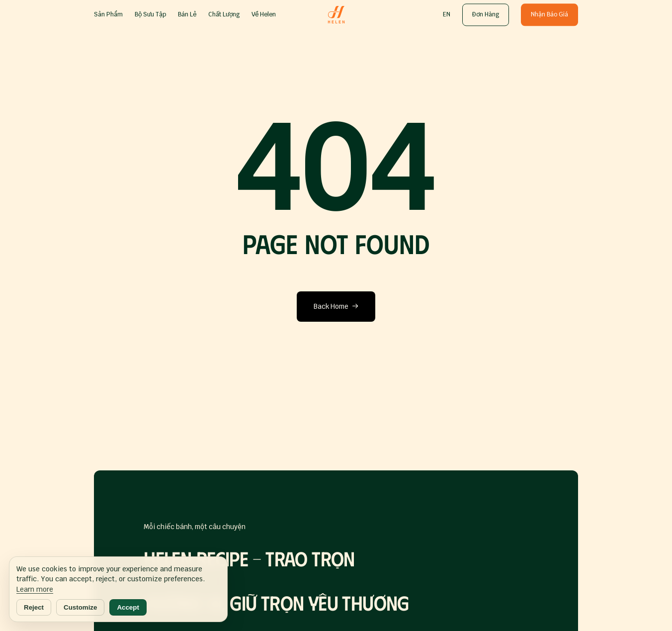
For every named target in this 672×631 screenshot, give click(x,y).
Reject (34, 607)
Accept (128, 607)
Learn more (35, 589)
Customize (80, 607)
